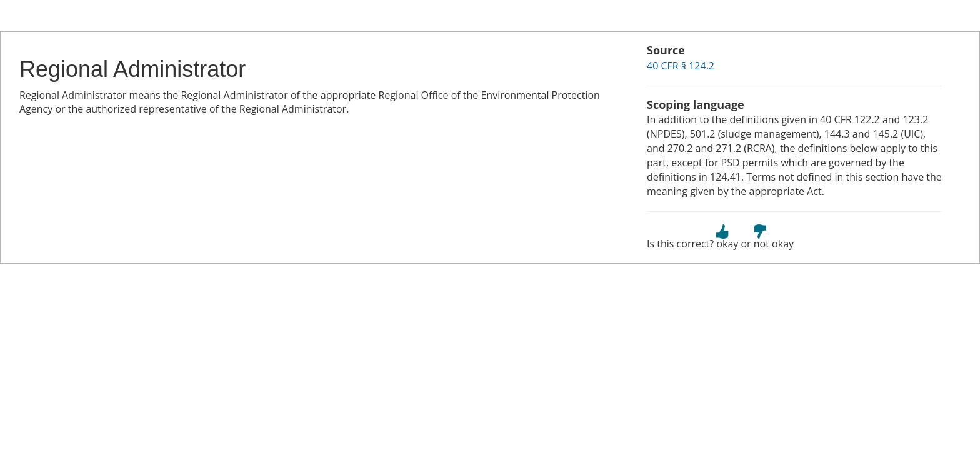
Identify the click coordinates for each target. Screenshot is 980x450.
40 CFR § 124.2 (681, 66)
